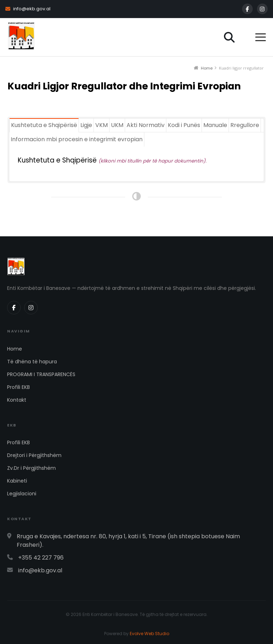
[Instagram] (262, 9)
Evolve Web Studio (149, 634)
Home (15, 349)
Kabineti (17, 481)
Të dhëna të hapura (32, 362)
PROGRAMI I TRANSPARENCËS (41, 374)
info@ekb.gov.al (28, 9)
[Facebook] (247, 9)
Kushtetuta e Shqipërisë (58, 160)
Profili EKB (18, 387)
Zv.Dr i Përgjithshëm (31, 468)
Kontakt (17, 400)
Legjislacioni (22, 494)
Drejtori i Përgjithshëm (34, 455)
